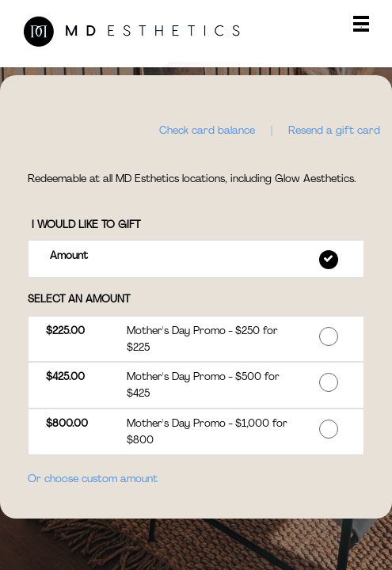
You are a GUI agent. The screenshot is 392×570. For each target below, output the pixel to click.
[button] (196, 258)
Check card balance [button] (207, 130)
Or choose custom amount (93, 479)
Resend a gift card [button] (334, 130)
